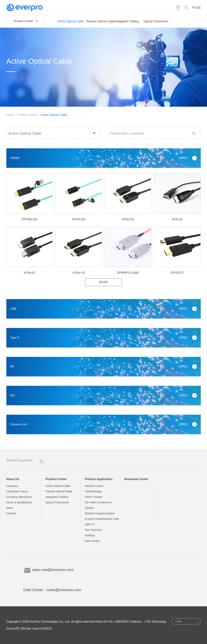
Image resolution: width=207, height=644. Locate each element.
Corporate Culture (17, 491)
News (10, 508)
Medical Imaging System (100, 513)
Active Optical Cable (71, 21)
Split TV (89, 524)
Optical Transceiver (156, 21)
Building (90, 535)
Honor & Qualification (19, 502)
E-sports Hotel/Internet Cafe (102, 519)
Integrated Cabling (127, 21)
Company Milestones (19, 497)
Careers (11, 513)
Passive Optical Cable (101, 21)
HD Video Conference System (98, 505)
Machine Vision (94, 486)
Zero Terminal (93, 530)
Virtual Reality (93, 491)
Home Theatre (94, 497)
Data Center (92, 541)
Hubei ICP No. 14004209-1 (113, 622)
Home (10, 115)
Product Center (27, 115)
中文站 (196, 8)
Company (12, 486)
